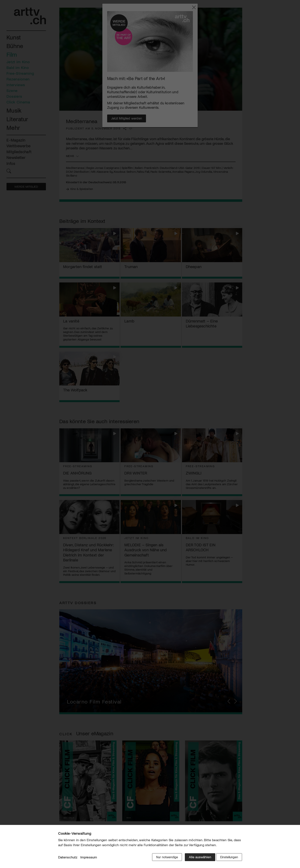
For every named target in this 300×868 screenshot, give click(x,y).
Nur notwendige (162, 858)
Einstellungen (228, 858)
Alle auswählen (196, 858)
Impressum (89, 858)
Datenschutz (68, 858)
